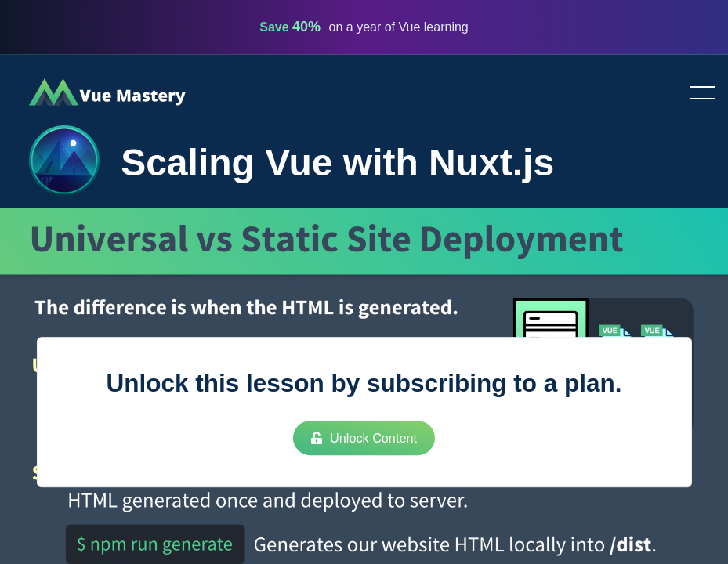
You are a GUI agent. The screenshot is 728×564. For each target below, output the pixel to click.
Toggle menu (697, 94)
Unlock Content (364, 438)
